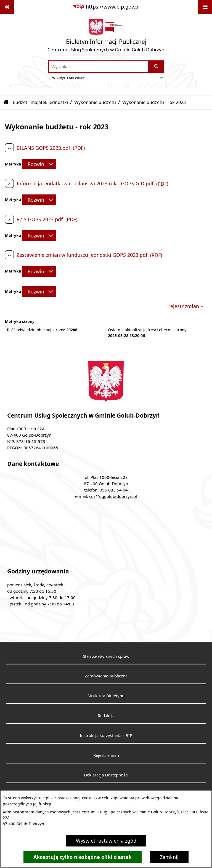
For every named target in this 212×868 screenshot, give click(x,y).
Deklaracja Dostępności (106, 775)
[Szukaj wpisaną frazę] (156, 67)
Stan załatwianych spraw (106, 656)
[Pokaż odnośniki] (7, 7)
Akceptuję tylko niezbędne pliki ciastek (83, 857)
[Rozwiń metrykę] (39, 164)
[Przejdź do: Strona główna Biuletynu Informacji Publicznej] (6, 102)
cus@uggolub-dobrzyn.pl (113, 496)
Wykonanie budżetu (95, 102)
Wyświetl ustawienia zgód (106, 841)
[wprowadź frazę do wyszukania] (98, 67)
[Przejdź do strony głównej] (106, 37)
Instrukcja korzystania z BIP (106, 735)
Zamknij (169, 857)
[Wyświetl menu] (205, 7)
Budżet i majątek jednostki (40, 102)
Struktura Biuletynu (106, 696)
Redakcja (106, 715)
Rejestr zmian (106, 755)
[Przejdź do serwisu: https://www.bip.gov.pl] (106, 7)
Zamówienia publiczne (106, 676)
